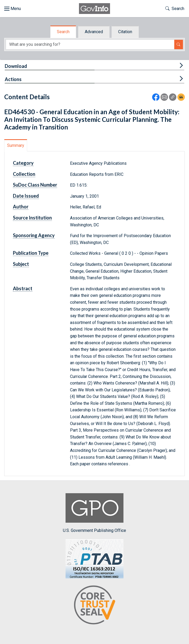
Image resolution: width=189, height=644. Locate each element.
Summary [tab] (16, 145)
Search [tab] (63, 32)
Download (16, 66)
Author (21, 207)
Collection (24, 174)
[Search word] (90, 45)
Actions (13, 79)
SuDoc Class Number (35, 185)
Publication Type (31, 253)
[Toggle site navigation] (13, 9)
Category (23, 163)
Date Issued (26, 196)
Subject (21, 264)
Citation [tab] (125, 32)
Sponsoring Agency (34, 235)
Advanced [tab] (94, 32)
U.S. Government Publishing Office (95, 513)
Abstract (23, 288)
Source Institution (32, 218)
